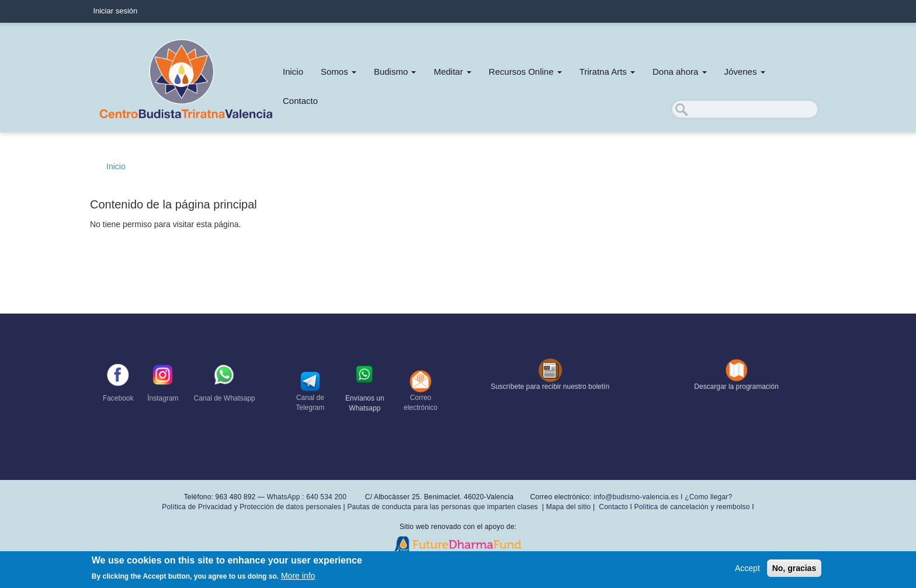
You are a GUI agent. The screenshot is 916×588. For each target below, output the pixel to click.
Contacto (300, 101)
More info (298, 577)
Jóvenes (745, 72)
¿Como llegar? (708, 497)
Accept (747, 569)
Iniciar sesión (115, 11)
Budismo (395, 72)
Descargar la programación (736, 387)
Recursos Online (525, 72)
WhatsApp (284, 497)
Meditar (452, 72)
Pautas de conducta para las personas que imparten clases (442, 507)
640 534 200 (325, 497)
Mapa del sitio (569, 507)
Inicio (293, 72)
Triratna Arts (607, 72)
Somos (339, 72)
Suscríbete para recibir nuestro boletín (550, 387)
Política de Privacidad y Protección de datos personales (251, 507)
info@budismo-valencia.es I (639, 497)
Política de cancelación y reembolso (692, 507)
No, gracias (794, 569)
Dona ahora (680, 72)
